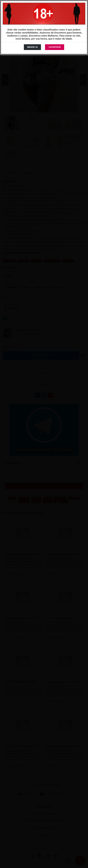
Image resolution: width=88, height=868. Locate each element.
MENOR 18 (32, 47)
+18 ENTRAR (55, 47)
